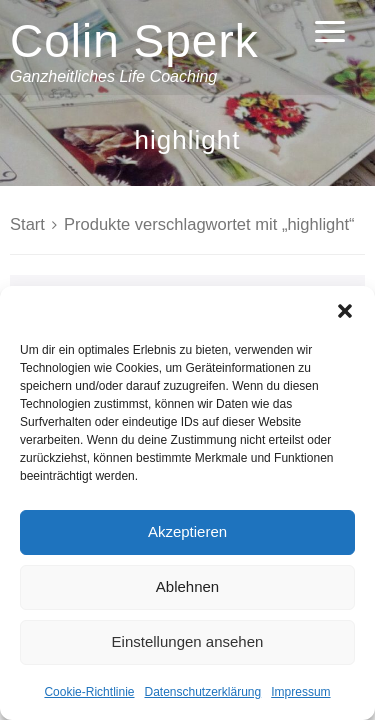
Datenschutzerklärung (202, 692)
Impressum (300, 692)
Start (27, 224)
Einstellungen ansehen (188, 641)
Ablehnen (187, 586)
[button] (345, 311)
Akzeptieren (187, 531)
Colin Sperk (134, 41)
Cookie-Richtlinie (89, 692)
